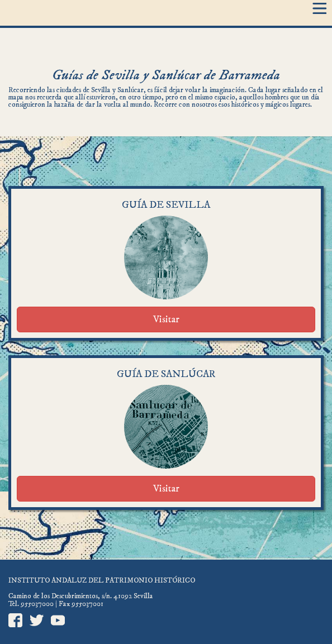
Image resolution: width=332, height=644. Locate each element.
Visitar (166, 319)
